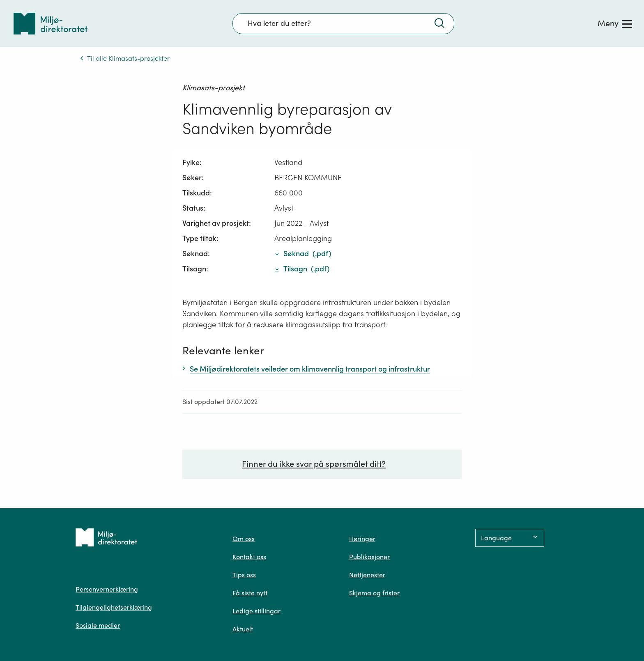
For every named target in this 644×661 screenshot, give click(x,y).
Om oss (244, 539)
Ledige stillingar (256, 611)
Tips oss (244, 575)
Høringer (362, 539)
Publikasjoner (369, 557)
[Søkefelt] (343, 23)
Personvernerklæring (107, 589)
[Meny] (615, 23)
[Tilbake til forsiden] (51, 24)
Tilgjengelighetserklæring (114, 607)
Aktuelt (243, 629)
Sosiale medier (98, 625)
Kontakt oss (249, 557)
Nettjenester (367, 575)
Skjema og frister (374, 593)
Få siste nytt (250, 593)
